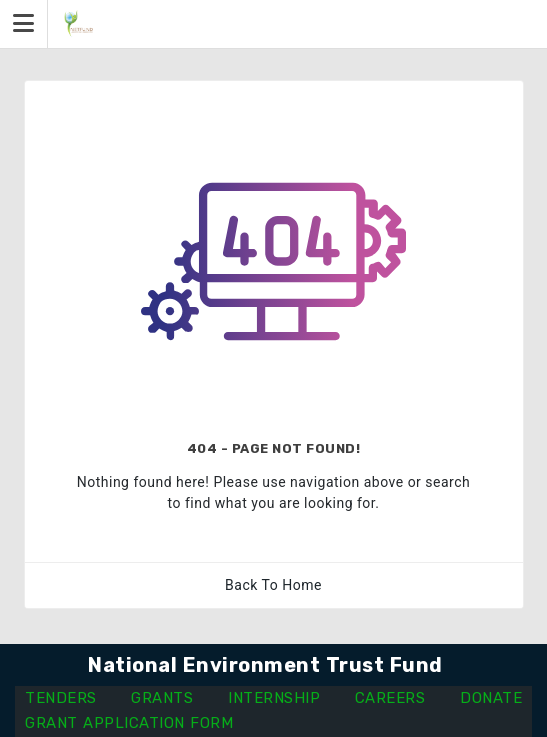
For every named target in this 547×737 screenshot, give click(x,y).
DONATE (491, 698)
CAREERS (390, 698)
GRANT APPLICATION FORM (129, 723)
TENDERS (61, 698)
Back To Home (273, 585)
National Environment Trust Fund (265, 665)
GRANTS (162, 698)
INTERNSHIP (274, 698)
